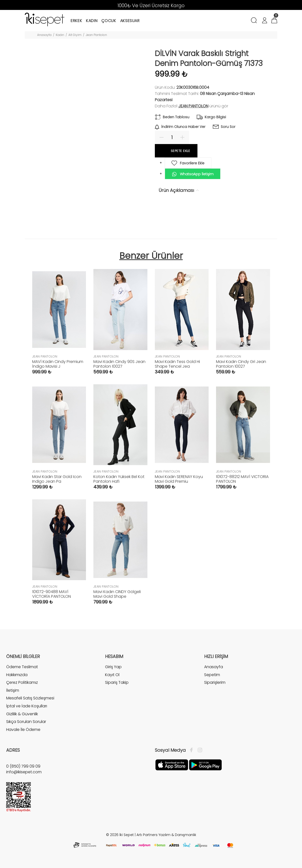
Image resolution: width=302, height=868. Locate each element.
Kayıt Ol (112, 675)
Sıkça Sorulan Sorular (26, 722)
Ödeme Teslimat (22, 667)
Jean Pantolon (96, 35)
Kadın (60, 35)
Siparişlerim (215, 682)
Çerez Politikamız (22, 682)
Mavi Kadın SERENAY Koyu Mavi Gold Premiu (179, 479)
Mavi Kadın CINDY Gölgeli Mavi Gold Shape (117, 594)
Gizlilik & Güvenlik (22, 714)
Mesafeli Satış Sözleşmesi (30, 698)
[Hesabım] (264, 21)
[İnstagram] (199, 750)
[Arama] (255, 21)
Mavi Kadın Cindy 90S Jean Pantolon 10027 (119, 364)
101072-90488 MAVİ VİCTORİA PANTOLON (52, 594)
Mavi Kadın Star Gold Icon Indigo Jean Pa (57, 479)
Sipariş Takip (117, 682)
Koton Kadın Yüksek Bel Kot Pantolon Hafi (119, 479)
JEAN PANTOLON (193, 106)
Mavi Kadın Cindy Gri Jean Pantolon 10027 (241, 364)
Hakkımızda (17, 675)
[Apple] (172, 765)
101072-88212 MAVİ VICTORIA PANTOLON (242, 479)
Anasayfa (44, 35)
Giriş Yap (113, 667)
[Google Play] (205, 765)
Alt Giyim (75, 35)
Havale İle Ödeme (23, 730)
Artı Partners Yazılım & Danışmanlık (166, 835)
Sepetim (212, 675)
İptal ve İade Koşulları (27, 706)
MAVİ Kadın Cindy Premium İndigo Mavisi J (58, 364)
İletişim (13, 690)
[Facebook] (193, 750)
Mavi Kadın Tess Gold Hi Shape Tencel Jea (177, 364)
